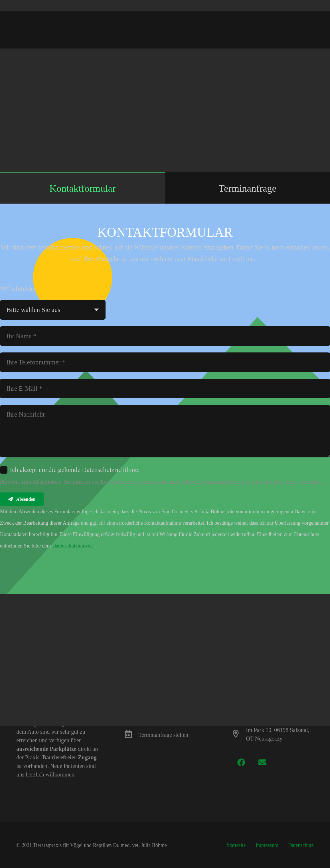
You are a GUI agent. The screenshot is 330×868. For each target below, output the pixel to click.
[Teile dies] (230, 57)
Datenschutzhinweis (73, 546)
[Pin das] (276, 57)
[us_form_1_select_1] (53, 310)
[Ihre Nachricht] (165, 431)
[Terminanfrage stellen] (131, 735)
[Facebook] (241, 762)
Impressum (267, 845)
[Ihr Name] (165, 336)
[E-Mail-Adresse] (263, 762)
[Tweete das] (245, 57)
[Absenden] (22, 499)
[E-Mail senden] (214, 57)
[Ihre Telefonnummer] (165, 362)
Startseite (236, 845)
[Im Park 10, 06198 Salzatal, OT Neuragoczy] (239, 734)
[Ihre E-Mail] (165, 389)
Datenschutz (301, 845)
